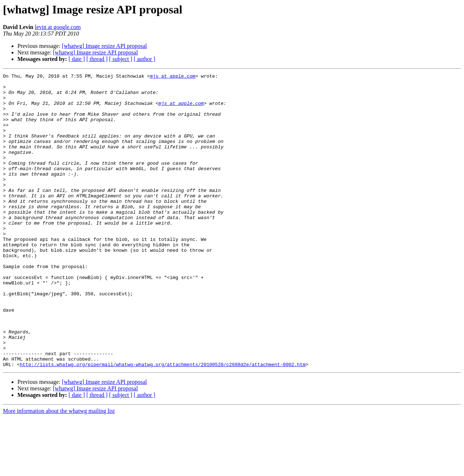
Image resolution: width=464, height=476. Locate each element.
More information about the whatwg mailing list (59, 470)
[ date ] (77, 59)
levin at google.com (58, 27)
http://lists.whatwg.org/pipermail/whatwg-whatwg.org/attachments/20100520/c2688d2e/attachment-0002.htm (163, 423)
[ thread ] (97, 59)
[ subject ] (121, 59)
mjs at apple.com (173, 77)
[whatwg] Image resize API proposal (105, 46)
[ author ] (145, 59)
